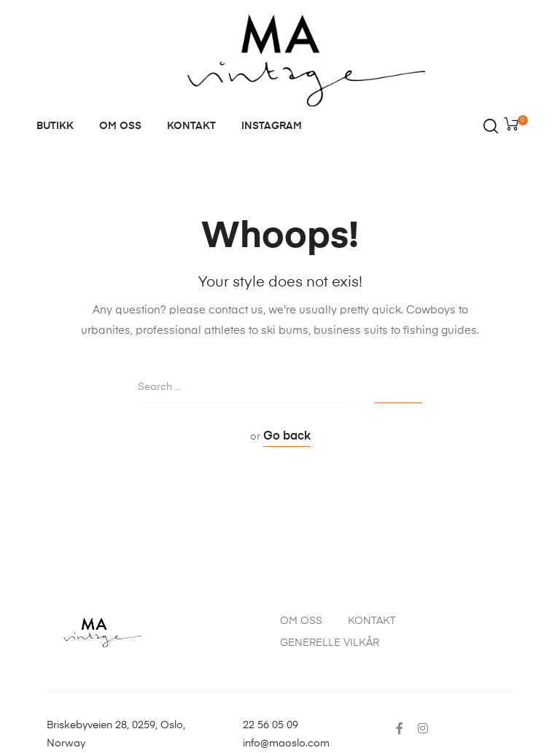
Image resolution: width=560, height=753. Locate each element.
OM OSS (120, 126)
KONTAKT (191, 126)
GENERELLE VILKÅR (330, 643)
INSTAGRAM (272, 126)
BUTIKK (55, 126)
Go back (287, 437)
